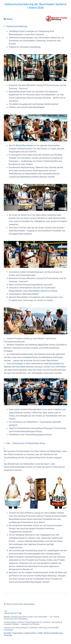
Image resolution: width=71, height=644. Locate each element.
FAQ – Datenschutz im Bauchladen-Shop (26, 443)
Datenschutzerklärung (17, 26)
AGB (40, 633)
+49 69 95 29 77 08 (12, 613)
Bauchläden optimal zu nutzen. (43, 291)
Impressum (18, 633)
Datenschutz (31, 633)
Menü (9, 19)
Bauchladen (39, 107)
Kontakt (7, 633)
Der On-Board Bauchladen (21, 145)
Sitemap (8, 635)
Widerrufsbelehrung (53, 633)
